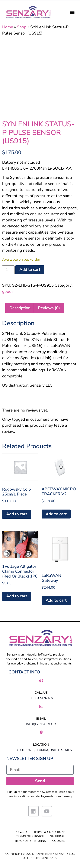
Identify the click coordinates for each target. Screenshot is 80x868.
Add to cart (30, 270)
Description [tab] (20, 308)
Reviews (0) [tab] (49, 308)
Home (8, 27)
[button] (72, 12)
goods (8, 292)
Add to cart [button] (17, 514)
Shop (22, 27)
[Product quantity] (8, 270)
